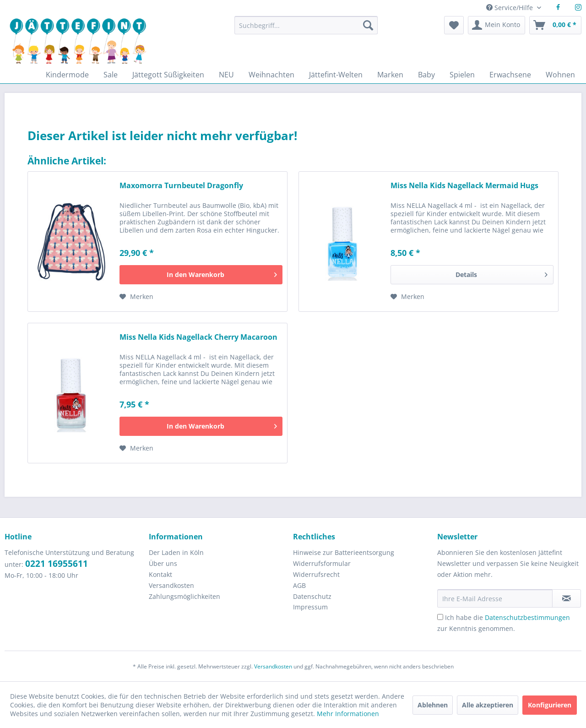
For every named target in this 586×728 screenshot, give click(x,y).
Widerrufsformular (322, 563)
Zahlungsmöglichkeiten (184, 596)
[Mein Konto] (496, 25)
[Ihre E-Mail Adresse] (495, 598)
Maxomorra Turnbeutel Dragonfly (181, 186)
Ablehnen (433, 705)
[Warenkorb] (555, 25)
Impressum (310, 607)
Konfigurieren (550, 705)
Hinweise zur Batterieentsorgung (344, 552)
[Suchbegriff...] (306, 25)
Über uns (163, 563)
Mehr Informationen (348, 714)
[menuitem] (306, 30)
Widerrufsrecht (316, 574)
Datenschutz (312, 596)
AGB (299, 585)
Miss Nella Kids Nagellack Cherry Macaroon (198, 337)
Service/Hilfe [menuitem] (510, 8)
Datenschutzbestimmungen (527, 617)
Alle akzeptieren (488, 705)
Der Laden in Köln (176, 552)
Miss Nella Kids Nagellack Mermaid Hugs (464, 186)
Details (502, 273)
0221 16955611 (57, 564)
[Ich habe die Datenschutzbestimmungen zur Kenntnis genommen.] (440, 617)
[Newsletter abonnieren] (567, 598)
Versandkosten (171, 585)
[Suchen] (368, 25)
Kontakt (160, 574)
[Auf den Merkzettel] (136, 297)
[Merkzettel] (454, 25)
